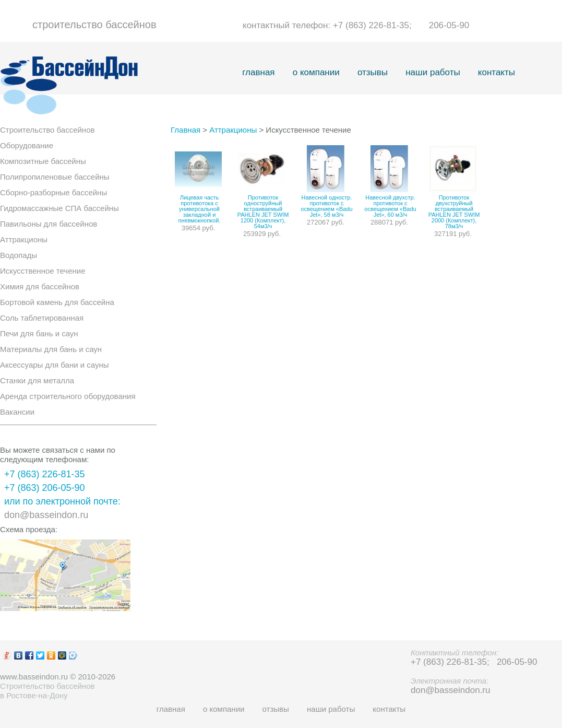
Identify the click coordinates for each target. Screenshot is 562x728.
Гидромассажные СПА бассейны (59, 208)
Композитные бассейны (43, 161)
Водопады (19, 255)
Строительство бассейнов (47, 130)
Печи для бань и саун (39, 333)
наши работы (433, 72)
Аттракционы (24, 239)
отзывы (373, 72)
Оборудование (27, 145)
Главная (186, 130)
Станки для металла (37, 380)
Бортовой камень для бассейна (57, 302)
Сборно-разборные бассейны (53, 192)
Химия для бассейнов (40, 286)
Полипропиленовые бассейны (55, 177)
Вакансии (17, 412)
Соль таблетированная (42, 318)
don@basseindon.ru (46, 515)
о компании (316, 72)
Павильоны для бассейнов (49, 224)
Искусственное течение (43, 271)
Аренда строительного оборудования (68, 396)
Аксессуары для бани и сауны (55, 365)
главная (258, 72)
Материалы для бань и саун (51, 349)
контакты (497, 72)
